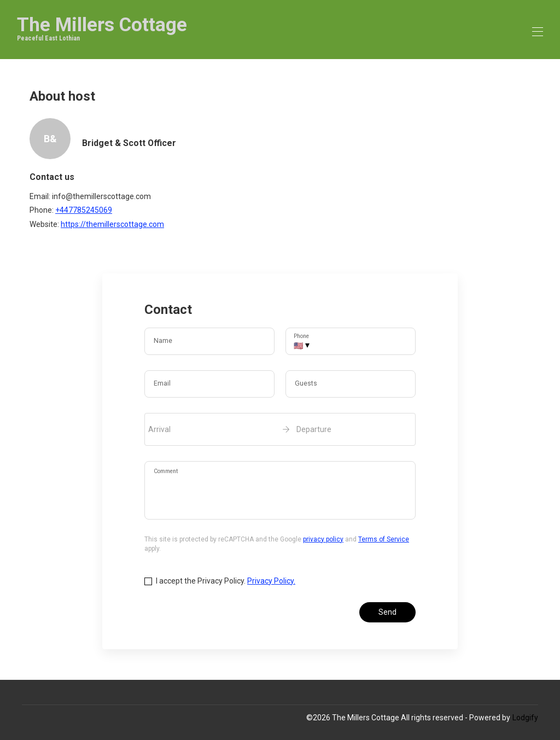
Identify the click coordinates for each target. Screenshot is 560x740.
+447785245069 (84, 210)
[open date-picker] (280, 429)
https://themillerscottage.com (112, 224)
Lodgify (525, 718)
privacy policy (323, 539)
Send (387, 612)
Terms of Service (384, 539)
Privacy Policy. (271, 581)
